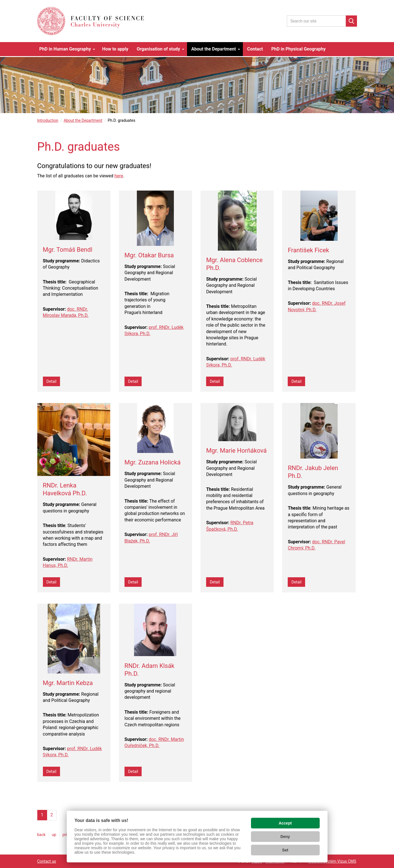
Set (285, 850)
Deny (285, 837)
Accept (285, 823)
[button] (66, 49)
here (119, 176)
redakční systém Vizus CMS (332, 861)
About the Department (83, 120)
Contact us (47, 861)
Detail (52, 381)
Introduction (48, 120)
